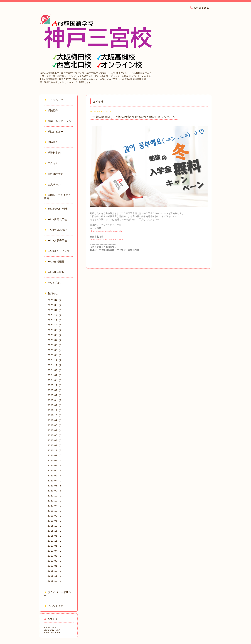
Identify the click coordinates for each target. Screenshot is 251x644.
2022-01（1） (56, 445)
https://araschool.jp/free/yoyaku (106, 231)
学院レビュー (54, 132)
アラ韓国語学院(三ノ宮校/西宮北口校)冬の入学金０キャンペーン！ (134, 117)
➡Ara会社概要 (54, 262)
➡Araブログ (53, 283)
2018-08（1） (56, 536)
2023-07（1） (56, 395)
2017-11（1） (56, 541)
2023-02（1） (56, 405)
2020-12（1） (56, 496)
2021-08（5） (56, 460)
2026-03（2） (56, 305)
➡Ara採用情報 (54, 272)
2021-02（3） (56, 491)
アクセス (51, 163)
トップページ (54, 100)
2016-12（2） (56, 571)
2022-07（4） (56, 430)
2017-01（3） (56, 566)
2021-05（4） (56, 476)
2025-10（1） (56, 325)
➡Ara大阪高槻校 (56, 230)
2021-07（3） (56, 465)
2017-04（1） (56, 551)
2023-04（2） (56, 400)
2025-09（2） (56, 330)
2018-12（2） (56, 526)
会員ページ (53, 184)
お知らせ (51, 293)
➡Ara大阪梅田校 (56, 240)
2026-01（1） (56, 310)
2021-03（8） (56, 486)
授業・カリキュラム (58, 121)
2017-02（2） (56, 561)
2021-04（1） (56, 481)
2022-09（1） (56, 420)
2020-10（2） (56, 501)
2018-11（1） (56, 531)
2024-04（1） (56, 380)
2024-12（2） (56, 360)
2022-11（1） (56, 410)
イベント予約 (54, 606)
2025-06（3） (56, 345)
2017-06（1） (56, 546)
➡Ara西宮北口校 (56, 219)
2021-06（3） (56, 471)
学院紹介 (51, 110)
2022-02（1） (56, 440)
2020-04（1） (56, 506)
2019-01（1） (56, 521)
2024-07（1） (56, 375)
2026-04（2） (56, 300)
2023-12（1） (56, 385)
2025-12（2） (56, 315)
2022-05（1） (56, 435)
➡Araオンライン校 (57, 251)
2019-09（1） (56, 516)
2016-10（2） (56, 581)
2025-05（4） (56, 350)
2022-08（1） (56, 425)
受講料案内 (53, 153)
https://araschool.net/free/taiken (106, 240)
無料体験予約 (54, 174)
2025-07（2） (56, 340)
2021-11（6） (56, 450)
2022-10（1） (56, 415)
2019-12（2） (56, 511)
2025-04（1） (56, 355)
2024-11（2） (56, 365)
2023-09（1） (56, 390)
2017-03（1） (56, 556)
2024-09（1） (56, 370)
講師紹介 (51, 142)
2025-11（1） (56, 320)
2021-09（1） (56, 455)
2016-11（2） (56, 576)
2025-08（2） (56, 335)
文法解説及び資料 (56, 209)
